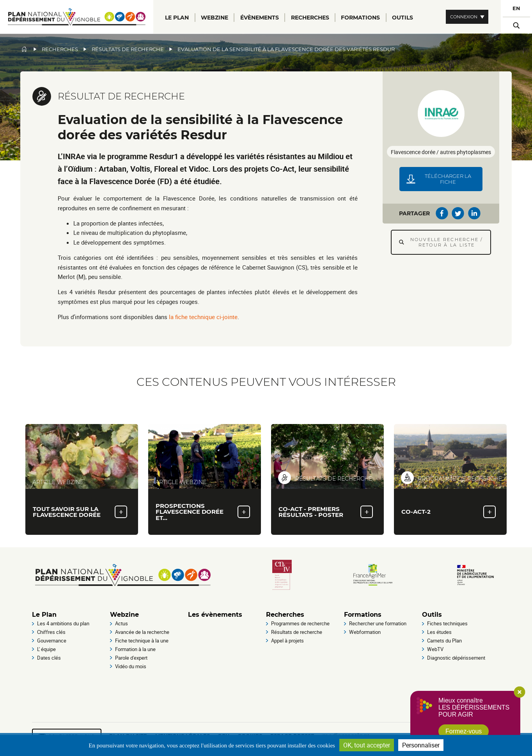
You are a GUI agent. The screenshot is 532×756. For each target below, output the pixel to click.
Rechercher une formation (378, 623)
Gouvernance (52, 641)
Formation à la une (135, 649)
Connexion (464, 17)
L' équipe (46, 649)
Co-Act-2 (416, 512)
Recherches (60, 49)
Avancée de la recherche (142, 632)
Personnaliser (421, 745)
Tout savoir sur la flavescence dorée (67, 512)
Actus (121, 623)
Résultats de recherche (128, 49)
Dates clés (49, 658)
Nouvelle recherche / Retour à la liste (447, 242)
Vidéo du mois (131, 666)
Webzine (124, 615)
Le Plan (44, 615)
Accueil (24, 49)
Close (520, 692)
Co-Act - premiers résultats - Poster (311, 512)
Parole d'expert (131, 658)
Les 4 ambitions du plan (63, 623)
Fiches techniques (447, 623)
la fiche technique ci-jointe (203, 317)
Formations (363, 615)
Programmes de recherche (300, 623)
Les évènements (215, 615)
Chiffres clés (51, 632)
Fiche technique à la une (142, 641)
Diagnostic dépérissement (456, 658)
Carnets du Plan (444, 641)
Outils (432, 615)
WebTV (435, 649)
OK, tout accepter (367, 745)
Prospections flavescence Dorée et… (190, 512)
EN (516, 8)
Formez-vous (464, 731)
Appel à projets (287, 641)
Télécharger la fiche (448, 179)
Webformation (365, 632)
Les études (439, 632)
